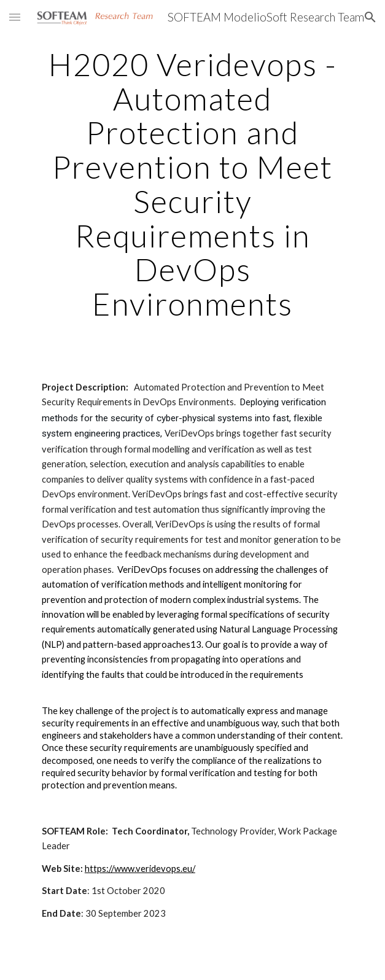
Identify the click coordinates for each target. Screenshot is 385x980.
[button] (15, 17)
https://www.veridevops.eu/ (140, 869)
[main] (192, 184)
